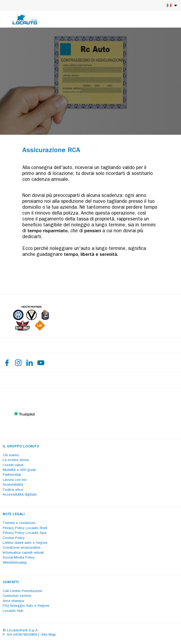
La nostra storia (16, 460)
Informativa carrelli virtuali (23, 553)
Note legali (14, 514)
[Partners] (31, 330)
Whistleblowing (15, 563)
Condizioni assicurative (22, 548)
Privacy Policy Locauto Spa (25, 533)
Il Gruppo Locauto (21, 447)
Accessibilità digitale (20, 495)
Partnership (12, 475)
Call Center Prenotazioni (22, 591)
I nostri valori (13, 465)
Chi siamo (11, 455)
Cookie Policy (14, 538)
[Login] (158, 19)
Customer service (17, 596)
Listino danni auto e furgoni (25, 543)
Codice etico (13, 490)
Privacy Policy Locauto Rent (25, 528)
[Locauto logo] (25, 19)
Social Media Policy (19, 558)
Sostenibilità (13, 485)
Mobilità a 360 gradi (19, 470)
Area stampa (13, 601)
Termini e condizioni (19, 523)
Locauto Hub (13, 611)
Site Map (48, 635)
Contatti (11, 582)
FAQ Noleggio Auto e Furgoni (26, 606)
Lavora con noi (15, 480)
